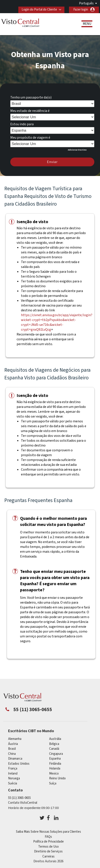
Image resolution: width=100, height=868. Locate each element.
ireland (13, 774)
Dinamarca (15, 759)
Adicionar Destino (77, 150)
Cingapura (56, 754)
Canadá (54, 749)
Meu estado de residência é (30, 111)
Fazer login (81, 10)
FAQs (48, 837)
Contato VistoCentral (23, 803)
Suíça (53, 783)
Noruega (14, 778)
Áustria (13, 744)
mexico (54, 774)
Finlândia (55, 764)
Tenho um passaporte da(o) (31, 97)
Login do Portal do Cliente (39, 10)
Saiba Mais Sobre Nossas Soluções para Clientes (48, 832)
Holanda (55, 768)
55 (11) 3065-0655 (19, 798)
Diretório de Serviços (48, 851)
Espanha (55, 759)
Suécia (13, 783)
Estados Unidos (19, 764)
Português (86, 3)
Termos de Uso (48, 847)
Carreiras (48, 856)
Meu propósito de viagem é (30, 138)
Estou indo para (22, 124)
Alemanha (15, 739)
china (12, 754)
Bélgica (54, 744)
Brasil (12, 749)
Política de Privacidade (48, 842)
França (13, 768)
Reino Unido (57, 778)
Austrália (55, 739)
